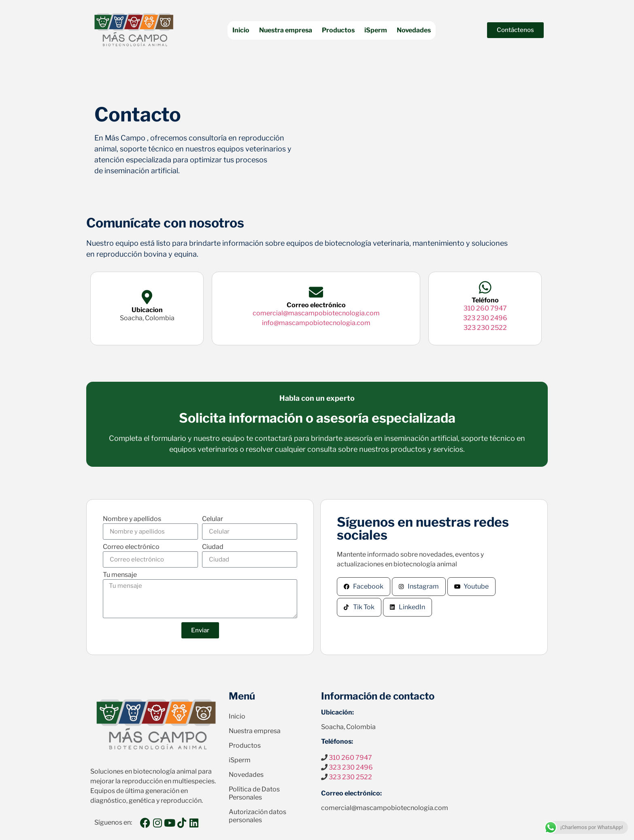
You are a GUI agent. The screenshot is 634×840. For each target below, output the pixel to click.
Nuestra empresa (286, 30)
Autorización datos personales (257, 816)
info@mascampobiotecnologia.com (316, 323)
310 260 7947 (485, 308)
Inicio (241, 30)
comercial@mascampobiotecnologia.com (316, 313)
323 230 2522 (485, 328)
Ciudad (213, 547)
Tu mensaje (120, 575)
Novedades (414, 30)
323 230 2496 (485, 318)
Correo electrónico (131, 547)
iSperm (376, 30)
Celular (213, 519)
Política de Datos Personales (254, 793)
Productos (338, 30)
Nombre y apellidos (132, 519)
